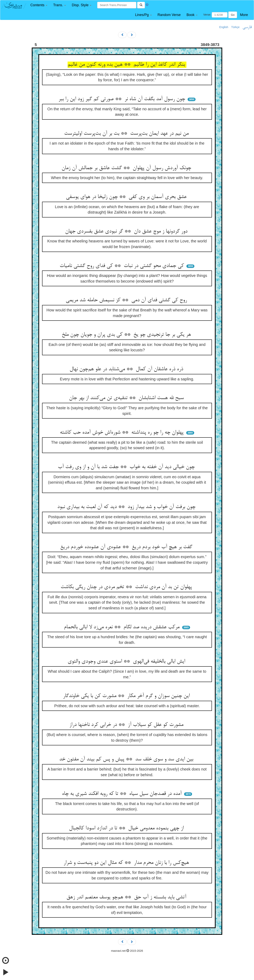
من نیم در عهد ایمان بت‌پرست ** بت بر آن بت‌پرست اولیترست (127, 134)
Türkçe (235, 27)
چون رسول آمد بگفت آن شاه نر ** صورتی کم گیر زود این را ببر (123, 99)
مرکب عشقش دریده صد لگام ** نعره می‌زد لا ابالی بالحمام (122, 627)
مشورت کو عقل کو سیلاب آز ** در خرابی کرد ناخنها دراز (127, 725)
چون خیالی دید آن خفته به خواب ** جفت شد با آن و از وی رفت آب (127, 467)
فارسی (247, 27)
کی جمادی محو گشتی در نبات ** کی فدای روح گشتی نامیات (123, 266)
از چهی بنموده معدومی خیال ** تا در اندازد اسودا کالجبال (127, 828)
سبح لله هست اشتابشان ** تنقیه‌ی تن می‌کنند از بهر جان (127, 398)
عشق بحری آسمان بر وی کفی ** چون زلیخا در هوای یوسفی (127, 197)
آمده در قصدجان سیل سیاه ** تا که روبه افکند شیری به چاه (123, 794)
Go (233, 15)
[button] (39, 5)
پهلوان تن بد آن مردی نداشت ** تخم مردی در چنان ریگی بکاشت (127, 587)
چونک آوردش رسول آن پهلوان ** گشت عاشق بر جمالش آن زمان (127, 168)
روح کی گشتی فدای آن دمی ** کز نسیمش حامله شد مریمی (127, 300)
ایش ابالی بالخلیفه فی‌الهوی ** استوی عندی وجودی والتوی (127, 662)
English (224, 27)
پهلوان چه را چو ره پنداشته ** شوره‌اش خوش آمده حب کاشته (122, 433)
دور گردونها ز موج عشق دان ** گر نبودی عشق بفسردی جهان (127, 232)
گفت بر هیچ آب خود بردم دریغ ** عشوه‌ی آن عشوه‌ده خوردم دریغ (127, 547)
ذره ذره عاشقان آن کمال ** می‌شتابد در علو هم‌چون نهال (127, 369)
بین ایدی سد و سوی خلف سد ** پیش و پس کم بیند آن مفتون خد (127, 759)
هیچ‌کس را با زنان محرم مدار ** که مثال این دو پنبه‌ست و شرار (127, 863)
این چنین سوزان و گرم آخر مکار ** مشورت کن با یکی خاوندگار (127, 696)
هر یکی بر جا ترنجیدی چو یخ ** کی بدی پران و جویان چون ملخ (127, 335)
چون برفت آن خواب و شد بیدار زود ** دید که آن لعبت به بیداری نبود (127, 507)
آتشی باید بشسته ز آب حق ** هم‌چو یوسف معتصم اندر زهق (127, 897)
